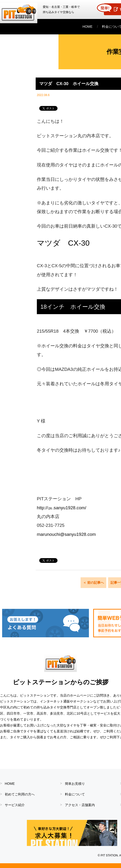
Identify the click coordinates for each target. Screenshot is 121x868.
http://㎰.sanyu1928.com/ (62, 508)
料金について (75, 794)
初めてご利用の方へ (20, 794)
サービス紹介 (15, 805)
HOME (87, 27)
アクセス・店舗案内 (80, 805)
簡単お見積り (75, 784)
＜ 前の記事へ (93, 583)
